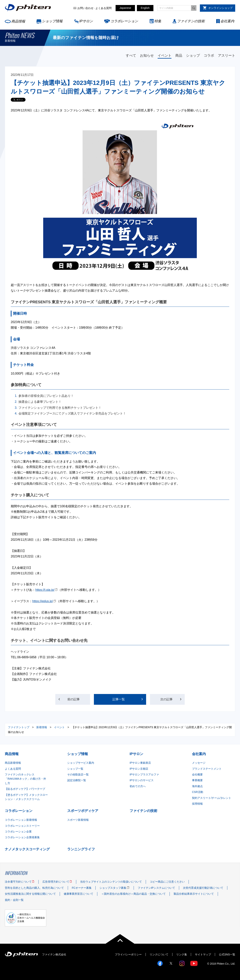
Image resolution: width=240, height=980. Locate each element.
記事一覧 (119, 699)
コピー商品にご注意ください (167, 882)
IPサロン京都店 (139, 769)
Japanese (125, 8)
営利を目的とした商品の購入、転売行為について (34, 888)
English (145, 8)
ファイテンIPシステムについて (156, 888)
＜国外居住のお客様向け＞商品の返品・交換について (133, 894)
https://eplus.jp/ (43, 601)
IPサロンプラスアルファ (144, 774)
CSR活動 (198, 792)
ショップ (193, 56)
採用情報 (197, 804)
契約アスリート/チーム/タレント (212, 798)
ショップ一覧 (75, 769)
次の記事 (168, 699)
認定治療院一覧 (77, 780)
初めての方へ (138, 786)
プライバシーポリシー (128, 954)
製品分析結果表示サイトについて (194, 894)
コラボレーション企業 (18, 832)
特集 (158, 21)
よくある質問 (103, 8)
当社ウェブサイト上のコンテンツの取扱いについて (111, 882)
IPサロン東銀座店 (140, 763)
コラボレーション (124, 21)
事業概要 (197, 780)
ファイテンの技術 (191, 21)
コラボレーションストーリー (22, 826)
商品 (179, 56)
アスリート (227, 56)
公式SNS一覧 (227, 954)
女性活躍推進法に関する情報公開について (30, 894)
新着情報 (42, 727)
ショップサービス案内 (81, 763)
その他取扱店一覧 (78, 774)
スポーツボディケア (83, 811)
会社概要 (197, 774)
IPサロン (86, 21)
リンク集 (182, 954)
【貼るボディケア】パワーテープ (25, 789)
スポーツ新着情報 (78, 820)
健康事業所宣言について (79, 894)
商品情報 (18, 21)
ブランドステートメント (207, 769)
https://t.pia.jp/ (45, 590)
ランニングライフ (81, 849)
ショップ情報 (52, 21)
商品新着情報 (13, 763)
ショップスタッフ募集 (113, 888)
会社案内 (227, 21)
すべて (131, 56)
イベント (165, 56)
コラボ (209, 56)
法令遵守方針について (18, 882)
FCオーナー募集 (82, 888)
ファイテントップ (19, 727)
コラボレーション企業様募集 (22, 837)
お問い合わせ (85, 8)
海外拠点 (197, 786)
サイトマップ (203, 954)
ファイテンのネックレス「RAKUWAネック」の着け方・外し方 (25, 779)
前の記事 (73, 699)
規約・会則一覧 (14, 900)
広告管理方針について (56, 882)
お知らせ (147, 56)
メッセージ (199, 763)
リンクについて (159, 954)
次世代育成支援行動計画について (203, 888)
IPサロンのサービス (142, 780)
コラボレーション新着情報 (21, 820)
